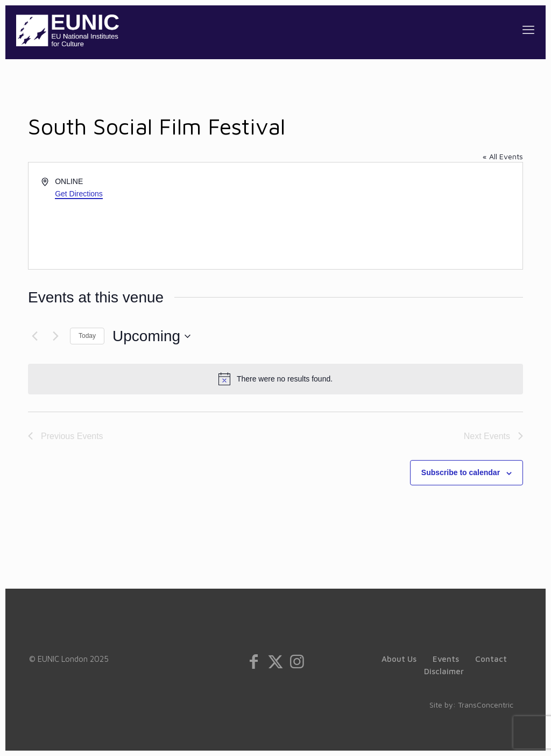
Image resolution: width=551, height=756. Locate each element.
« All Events (503, 156)
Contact (491, 659)
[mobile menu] (528, 30)
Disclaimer (444, 671)
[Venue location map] (398, 216)
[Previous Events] (34, 336)
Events (446, 659)
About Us (399, 659)
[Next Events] (55, 336)
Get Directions (79, 194)
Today (87, 336)
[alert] (275, 379)
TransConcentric (486, 705)
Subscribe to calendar (461, 472)
